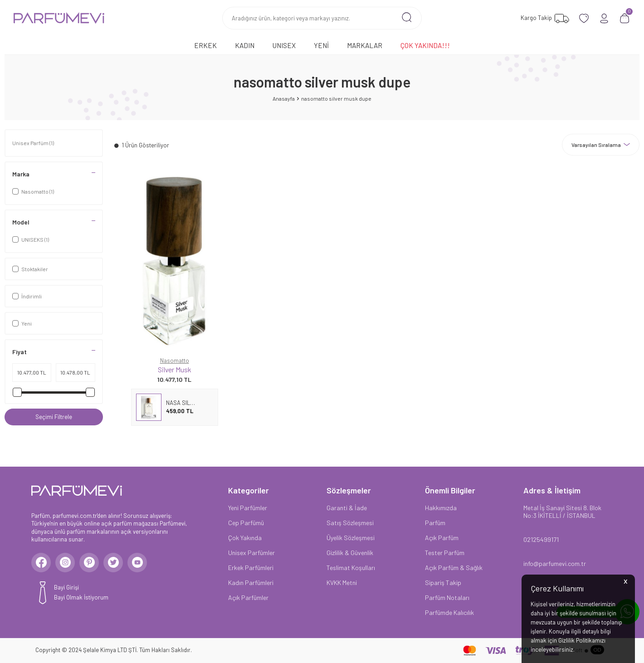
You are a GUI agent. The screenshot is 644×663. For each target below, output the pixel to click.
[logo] (59, 18)
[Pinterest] (97, 564)
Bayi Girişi (66, 590)
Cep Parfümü (246, 523)
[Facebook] (43, 564)
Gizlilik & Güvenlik (350, 553)
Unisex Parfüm (33, 143)
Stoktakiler (30, 269)
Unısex (284, 45)
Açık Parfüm (442, 538)
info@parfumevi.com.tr (555, 563)
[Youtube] (151, 564)
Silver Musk (174, 369)
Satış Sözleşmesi (350, 523)
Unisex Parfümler (251, 553)
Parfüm (435, 523)
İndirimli (27, 296)
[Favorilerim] (544, 18)
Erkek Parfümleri (251, 568)
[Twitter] (124, 564)
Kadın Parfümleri (251, 583)
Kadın (245, 45)
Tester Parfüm (445, 553)
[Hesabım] (604, 18)
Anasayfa (284, 98)
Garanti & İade (347, 508)
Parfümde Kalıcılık (449, 612)
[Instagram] (70, 564)
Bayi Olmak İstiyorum (81, 600)
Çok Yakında (245, 538)
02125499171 (541, 539)
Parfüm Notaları (447, 597)
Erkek (205, 45)
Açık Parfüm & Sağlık (454, 568)
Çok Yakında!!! (425, 45)
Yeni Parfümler (248, 508)
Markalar (365, 45)
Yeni (321, 45)
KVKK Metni (342, 583)
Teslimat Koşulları (351, 568)
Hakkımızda (441, 508)
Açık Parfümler (248, 597)
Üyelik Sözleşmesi (351, 538)
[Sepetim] (625, 18)
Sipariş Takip (443, 583)
